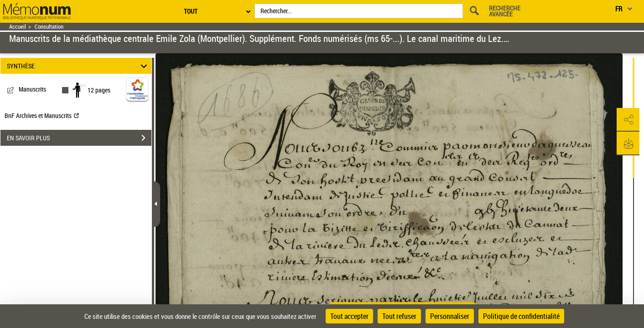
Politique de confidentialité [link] (521, 316)
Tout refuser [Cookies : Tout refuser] (399, 316)
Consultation (49, 27)
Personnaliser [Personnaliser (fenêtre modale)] (450, 316)
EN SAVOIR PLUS (79, 138)
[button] (628, 120)
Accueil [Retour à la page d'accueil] (18, 27)
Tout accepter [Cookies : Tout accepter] (349, 316)
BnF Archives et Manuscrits (42, 115)
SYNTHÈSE (78, 66)
